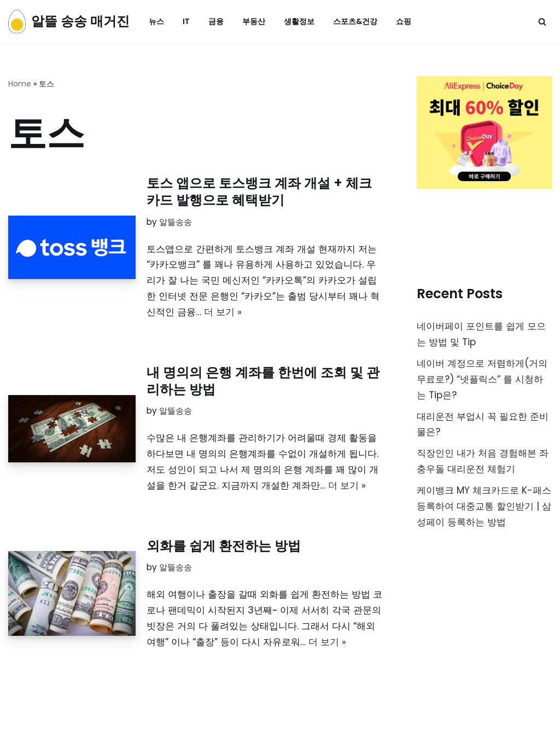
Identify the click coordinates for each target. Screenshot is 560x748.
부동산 (254, 22)
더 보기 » (223, 312)
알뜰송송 (176, 222)
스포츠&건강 (355, 22)
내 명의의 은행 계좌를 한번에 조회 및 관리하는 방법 (263, 381)
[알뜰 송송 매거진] (69, 22)
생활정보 (299, 22)
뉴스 (156, 22)
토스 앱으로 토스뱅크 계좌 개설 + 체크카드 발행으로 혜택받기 (259, 192)
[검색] (542, 22)
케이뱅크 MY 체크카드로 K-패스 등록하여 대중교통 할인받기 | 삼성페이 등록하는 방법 (484, 506)
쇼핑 (404, 22)
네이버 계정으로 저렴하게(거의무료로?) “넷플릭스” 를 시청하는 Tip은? (482, 379)
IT (186, 22)
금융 (216, 22)
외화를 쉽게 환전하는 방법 (224, 546)
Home (20, 84)
